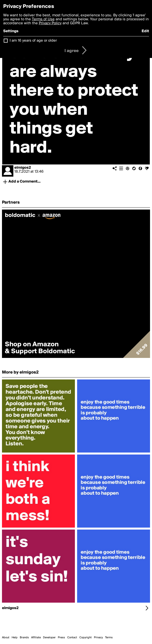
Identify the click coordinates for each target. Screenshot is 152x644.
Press (61, 638)
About (6, 638)
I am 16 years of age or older (33, 41)
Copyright (86, 638)
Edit (145, 31)
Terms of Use (43, 19)
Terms (109, 638)
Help (15, 638)
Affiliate (36, 638)
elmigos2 (23, 168)
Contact (72, 638)
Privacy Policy (50, 23)
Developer (49, 638)
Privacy (98, 638)
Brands (24, 638)
